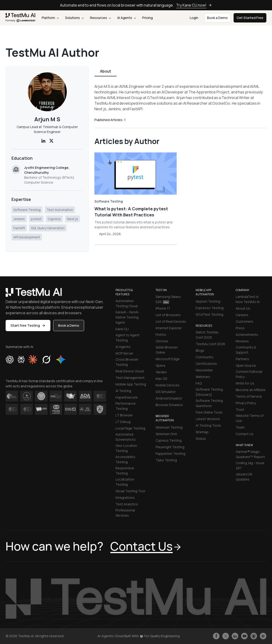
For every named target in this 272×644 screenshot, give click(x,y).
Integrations (125, 498)
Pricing (147, 18)
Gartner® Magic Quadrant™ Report (250, 454)
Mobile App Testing (131, 384)
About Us (243, 308)
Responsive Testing (125, 471)
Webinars (203, 377)
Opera (160, 365)
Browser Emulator (169, 405)
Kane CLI (122, 329)
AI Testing (123, 391)
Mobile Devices (168, 385)
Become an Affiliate (251, 390)
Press (240, 328)
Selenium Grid (166, 434)
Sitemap (202, 432)
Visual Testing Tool (130, 491)
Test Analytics (127, 504)
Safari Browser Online (167, 350)
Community (204, 357)
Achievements (247, 335)
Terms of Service (249, 396)
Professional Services (125, 513)
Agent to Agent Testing (128, 338)
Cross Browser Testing (127, 362)
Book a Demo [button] (217, 18)
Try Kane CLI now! (194, 5)
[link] (21, 18)
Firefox (161, 335)
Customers (244, 321)
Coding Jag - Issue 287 (250, 465)
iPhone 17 (163, 308)
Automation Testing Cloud (127, 303)
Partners (242, 359)
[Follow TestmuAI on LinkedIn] (235, 636)
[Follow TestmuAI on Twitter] (226, 636)
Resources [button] (100, 18)
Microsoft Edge (168, 359)
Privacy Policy (246, 403)
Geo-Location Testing (126, 448)
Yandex (161, 372)
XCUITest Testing (209, 314)
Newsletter (204, 370)
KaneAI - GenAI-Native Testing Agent (127, 317)
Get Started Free (250, 18)
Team (240, 427)
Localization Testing (125, 482)
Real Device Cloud (130, 371)
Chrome (162, 341)
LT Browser (124, 415)
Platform (50, 18)
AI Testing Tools (208, 425)
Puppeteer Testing (170, 453)
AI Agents (127, 18)
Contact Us (245, 434)
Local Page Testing (130, 428)
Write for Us (245, 383)
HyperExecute (127, 397)
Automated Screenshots (126, 437)
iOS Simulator (166, 392)
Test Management (130, 378)
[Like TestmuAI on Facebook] (216, 636)
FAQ (199, 383)
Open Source (246, 365)
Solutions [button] (74, 18)
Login (194, 18)
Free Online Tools (209, 412)
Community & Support (246, 350)
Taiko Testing (166, 460)
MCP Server (124, 353)
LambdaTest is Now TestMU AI (248, 299)
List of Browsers (168, 315)
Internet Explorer (169, 328)
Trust (240, 409)
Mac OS (161, 379)
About (106, 71)
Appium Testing (208, 301)
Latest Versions (208, 419)
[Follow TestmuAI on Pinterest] (263, 636)
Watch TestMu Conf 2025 (207, 335)
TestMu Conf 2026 (210, 344)
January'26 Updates (244, 477)
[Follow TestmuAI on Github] (254, 636)
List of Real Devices (171, 321)
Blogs (200, 350)
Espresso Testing (210, 308)
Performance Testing (126, 406)
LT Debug (123, 422)
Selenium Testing (169, 427)
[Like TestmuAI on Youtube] (244, 636)
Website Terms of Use (250, 418)
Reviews (242, 341)
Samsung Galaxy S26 (168, 299)
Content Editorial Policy (249, 374)
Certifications (206, 364)
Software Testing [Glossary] (209, 392)
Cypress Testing (169, 440)
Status (201, 439)
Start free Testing (28, 325)
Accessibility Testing (125, 459)
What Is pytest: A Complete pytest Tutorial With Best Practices (131, 212)
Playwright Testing (170, 447)
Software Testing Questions (209, 403)
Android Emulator (169, 398)
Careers (242, 315)
